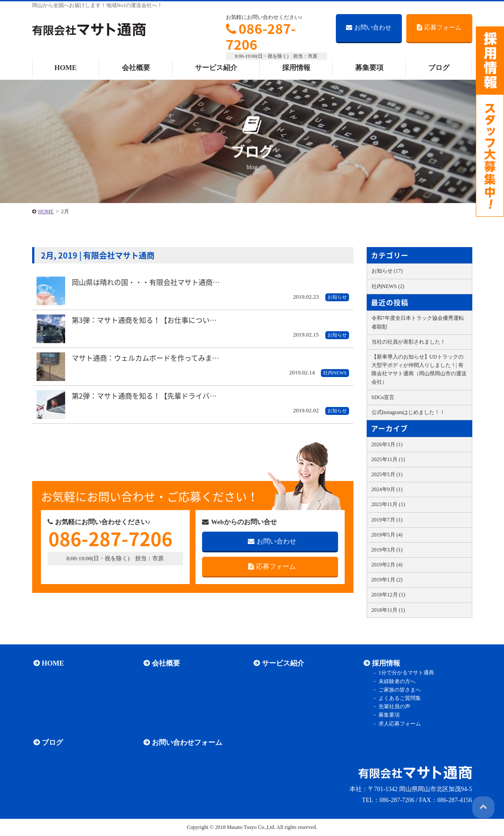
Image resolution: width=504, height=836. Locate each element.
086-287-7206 (261, 36)
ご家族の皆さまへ (397, 690)
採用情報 (296, 68)
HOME (66, 68)
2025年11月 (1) (388, 459)
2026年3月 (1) (387, 444)
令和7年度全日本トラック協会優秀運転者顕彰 (418, 322)
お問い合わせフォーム (186, 742)
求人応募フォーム (397, 724)
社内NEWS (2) (388, 286)
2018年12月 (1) (388, 595)
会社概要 (136, 68)
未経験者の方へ (394, 681)
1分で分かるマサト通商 (404, 673)
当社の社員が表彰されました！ (408, 342)
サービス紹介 (216, 68)
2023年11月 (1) (388, 504)
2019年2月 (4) (387, 565)
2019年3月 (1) (387, 550)
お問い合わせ (369, 28)
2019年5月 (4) (387, 535)
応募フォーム (439, 28)
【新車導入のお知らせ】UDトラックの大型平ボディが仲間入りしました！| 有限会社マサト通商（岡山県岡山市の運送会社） (419, 370)
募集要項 (369, 68)
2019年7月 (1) (387, 520)
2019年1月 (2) (387, 580)
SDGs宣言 (383, 397)
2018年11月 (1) (388, 610)
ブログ (439, 68)
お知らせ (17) (387, 271)
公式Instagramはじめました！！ (408, 412)
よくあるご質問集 (397, 698)
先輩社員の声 (392, 707)
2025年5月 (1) (387, 474)
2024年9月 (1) (387, 489)
